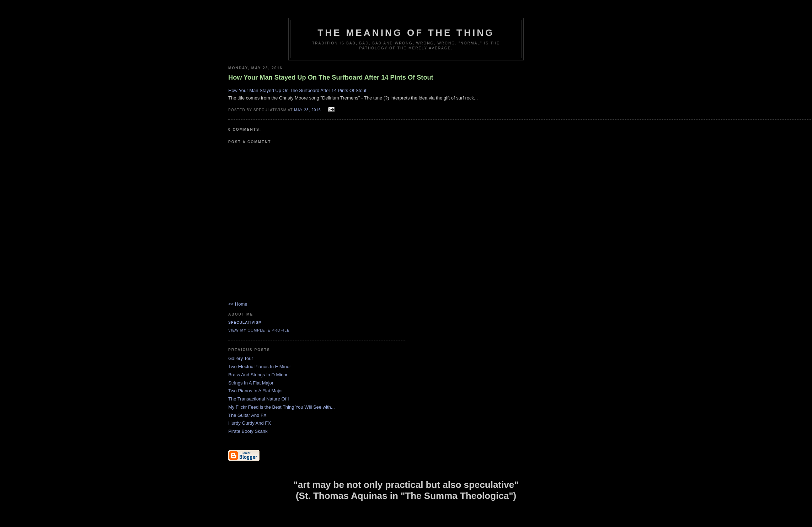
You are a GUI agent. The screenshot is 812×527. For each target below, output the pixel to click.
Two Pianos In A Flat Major (256, 391)
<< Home (238, 304)
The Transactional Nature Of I (259, 399)
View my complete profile (259, 330)
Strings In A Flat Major (251, 383)
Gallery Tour (241, 358)
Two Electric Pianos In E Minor (260, 367)
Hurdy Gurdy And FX (250, 423)
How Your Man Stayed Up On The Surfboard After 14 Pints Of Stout (297, 90)
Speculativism (245, 322)
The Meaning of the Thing (406, 33)
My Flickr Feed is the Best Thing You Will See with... (282, 407)
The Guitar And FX (247, 415)
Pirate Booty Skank (248, 431)
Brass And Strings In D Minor (258, 375)
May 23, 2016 (307, 110)
